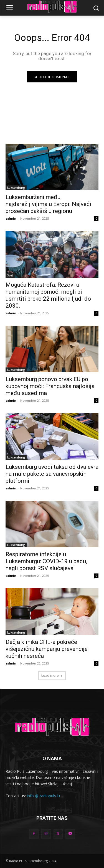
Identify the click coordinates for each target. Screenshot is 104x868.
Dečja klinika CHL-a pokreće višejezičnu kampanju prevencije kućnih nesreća (47, 649)
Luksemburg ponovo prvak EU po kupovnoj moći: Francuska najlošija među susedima (50, 386)
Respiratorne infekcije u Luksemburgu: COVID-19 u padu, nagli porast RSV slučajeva (46, 561)
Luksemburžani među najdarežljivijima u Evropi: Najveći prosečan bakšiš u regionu (48, 204)
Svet (10, 275)
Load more (52, 675)
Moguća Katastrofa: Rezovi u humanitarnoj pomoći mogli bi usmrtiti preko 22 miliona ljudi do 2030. (48, 295)
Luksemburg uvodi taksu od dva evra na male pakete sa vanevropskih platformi (52, 474)
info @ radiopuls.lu (43, 796)
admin (11, 218)
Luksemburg (16, 188)
